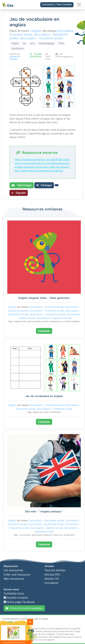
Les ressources (13, 570)
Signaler (19, 193)
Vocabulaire (18, 48)
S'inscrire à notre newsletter (24, 608)
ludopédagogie (46, 43)
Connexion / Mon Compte (57, 5)
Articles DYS (52, 575)
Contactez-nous (14, 593)
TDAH (61, 43)
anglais (15, 43)
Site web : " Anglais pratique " (44, 512)
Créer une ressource (17, 575)
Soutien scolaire (16, 598)
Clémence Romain (15, 58)
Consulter (44, 331)
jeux (32, 43)
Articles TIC (52, 579)
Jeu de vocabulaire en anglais (44, 396)
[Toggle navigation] (79, 5)
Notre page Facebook (19, 602)
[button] (57, 185)
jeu (25, 43)
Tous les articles (55, 570)
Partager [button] (44, 185)
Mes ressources (14, 579)
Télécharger (22, 185)
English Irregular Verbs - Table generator (44, 298)
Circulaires (51, 583)
